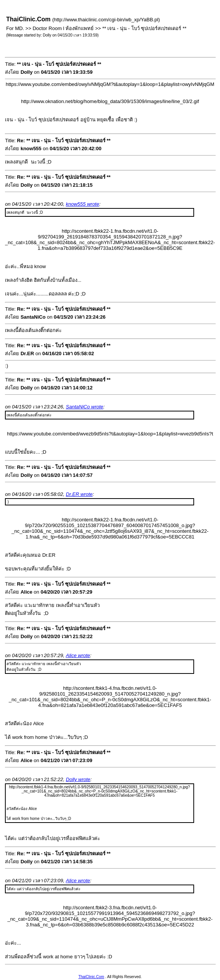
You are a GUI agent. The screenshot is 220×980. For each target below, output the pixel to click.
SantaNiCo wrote (84, 407)
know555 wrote (82, 204)
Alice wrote (78, 655)
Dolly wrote (78, 779)
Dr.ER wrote (79, 494)
